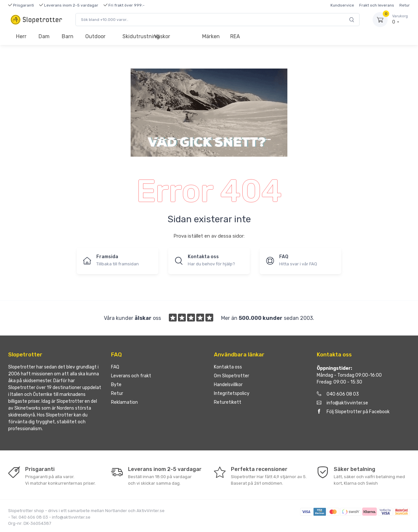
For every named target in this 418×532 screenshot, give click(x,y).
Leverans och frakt (131, 376)
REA (235, 36)
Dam (44, 36)
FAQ (115, 367)
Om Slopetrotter (232, 376)
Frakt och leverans (377, 5)
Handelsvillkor (228, 385)
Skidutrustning (135, 36)
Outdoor (95, 36)
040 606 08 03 (338, 394)
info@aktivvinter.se (342, 403)
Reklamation (124, 402)
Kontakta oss (228, 367)
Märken (211, 36)
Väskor (162, 36)
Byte (116, 385)
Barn (68, 36)
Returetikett (228, 402)
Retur (405, 5)
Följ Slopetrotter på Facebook (353, 412)
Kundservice (342, 5)
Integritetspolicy (232, 393)
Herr (21, 36)
